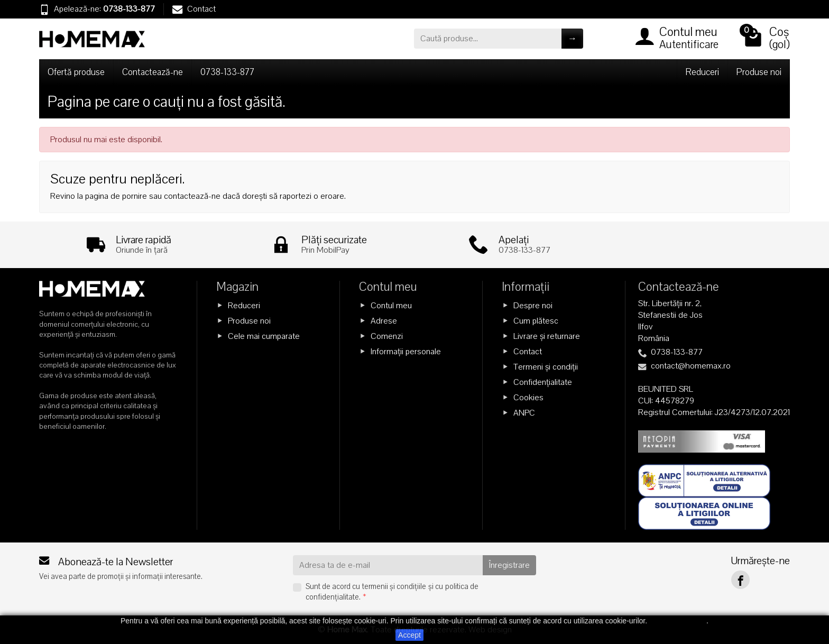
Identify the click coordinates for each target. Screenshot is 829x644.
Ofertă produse (76, 72)
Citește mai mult (678, 621)
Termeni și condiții (546, 367)
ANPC (524, 413)
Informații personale (406, 352)
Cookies (528, 398)
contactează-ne (192, 196)
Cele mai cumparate (264, 336)
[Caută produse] (488, 39)
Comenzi (387, 336)
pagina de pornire (116, 196)
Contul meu (391, 305)
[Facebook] (740, 580)
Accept (409, 635)
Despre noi (533, 305)
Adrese (384, 320)
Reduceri (702, 72)
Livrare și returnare (547, 336)
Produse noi (759, 72)
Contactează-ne (153, 72)
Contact (194, 9)
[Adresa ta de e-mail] (388, 565)
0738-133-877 (129, 9)
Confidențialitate (543, 382)
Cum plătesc (536, 320)
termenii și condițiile (394, 586)
